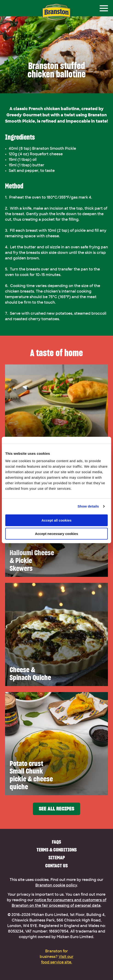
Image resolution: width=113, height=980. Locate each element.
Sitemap (57, 858)
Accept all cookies (57, 520)
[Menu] (104, 8)
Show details (88, 506)
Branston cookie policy (56, 885)
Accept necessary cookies (56, 534)
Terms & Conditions (57, 850)
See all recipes (56, 809)
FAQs (56, 842)
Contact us (56, 866)
